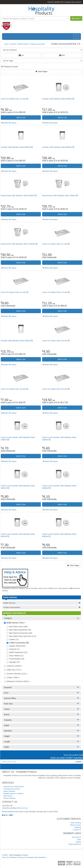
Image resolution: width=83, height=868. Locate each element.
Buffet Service (23, 44)
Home (6, 44)
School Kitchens (9, 798)
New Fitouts (8, 796)
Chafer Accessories (38, 44)
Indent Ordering (9, 791)
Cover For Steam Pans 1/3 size (56, 292)
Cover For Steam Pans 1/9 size (15, 389)
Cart (50, 2)
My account (77, 837)
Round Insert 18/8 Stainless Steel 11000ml (19, 244)
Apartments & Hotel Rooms (14, 787)
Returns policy (76, 825)
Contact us (77, 830)
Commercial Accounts (12, 789)
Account (78, 2)
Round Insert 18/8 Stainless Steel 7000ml (60, 196)
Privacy (21, 857)
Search (76, 18)
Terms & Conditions (9, 857)
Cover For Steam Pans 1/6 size (56, 341)
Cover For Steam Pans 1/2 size (15, 292)
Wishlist (59, 2)
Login (79, 839)
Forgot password (75, 844)
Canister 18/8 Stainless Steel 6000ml (17, 147)
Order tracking (76, 823)
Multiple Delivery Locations (13, 794)
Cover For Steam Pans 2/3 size (56, 389)
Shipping (78, 827)
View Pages (41, 71)
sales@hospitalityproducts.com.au (15, 808)
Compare (69, 2)
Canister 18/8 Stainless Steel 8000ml (58, 147)
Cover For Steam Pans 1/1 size (56, 244)
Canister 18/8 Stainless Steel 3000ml (17, 341)
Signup (78, 842)
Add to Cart (21, 117)
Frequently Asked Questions (36, 857)
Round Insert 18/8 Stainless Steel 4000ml (19, 196)
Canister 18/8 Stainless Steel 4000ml (58, 99)
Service (14, 44)
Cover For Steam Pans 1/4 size (15, 99)
